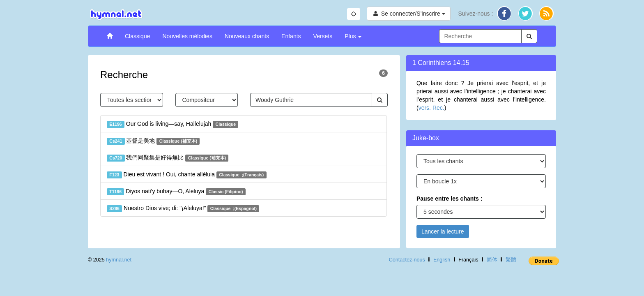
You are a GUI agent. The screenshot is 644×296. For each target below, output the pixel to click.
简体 (492, 260)
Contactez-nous (407, 260)
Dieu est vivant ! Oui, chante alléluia (187, 175)
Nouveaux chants (247, 36)
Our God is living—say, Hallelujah (172, 124)
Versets (323, 36)
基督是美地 (153, 141)
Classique (137, 36)
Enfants (291, 36)
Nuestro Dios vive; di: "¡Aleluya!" (183, 208)
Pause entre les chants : (449, 199)
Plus (353, 36)
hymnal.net (119, 260)
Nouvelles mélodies (187, 36)
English (442, 260)
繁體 (511, 260)
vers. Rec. (431, 108)
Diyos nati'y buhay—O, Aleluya (176, 192)
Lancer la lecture (443, 231)
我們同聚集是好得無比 (168, 158)
